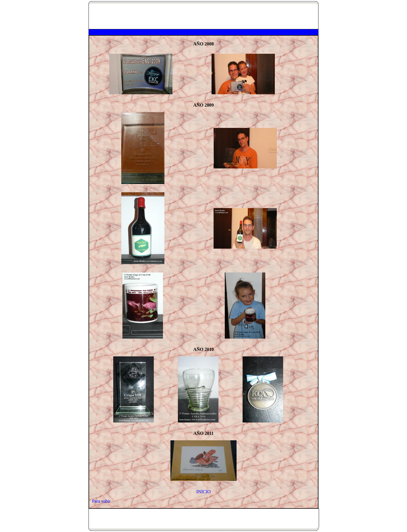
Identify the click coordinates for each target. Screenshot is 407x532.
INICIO (203, 492)
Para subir (101, 501)
